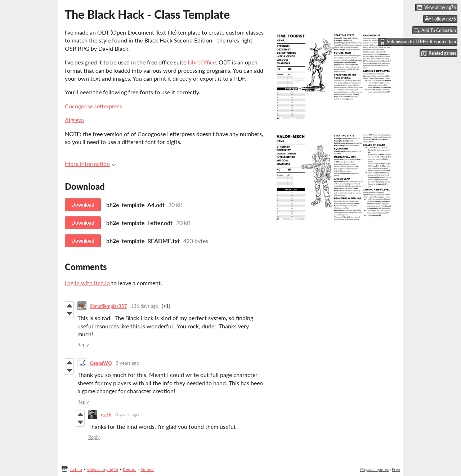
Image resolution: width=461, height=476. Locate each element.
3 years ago (127, 363)
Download (83, 205)
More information (90, 164)
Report (129, 469)
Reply (83, 345)
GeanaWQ (101, 363)
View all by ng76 (102, 469)
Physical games (374, 469)
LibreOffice (202, 62)
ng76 (106, 414)
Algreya (74, 120)
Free (396, 469)
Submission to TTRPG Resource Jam (418, 42)
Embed (147, 469)
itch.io (76, 469)
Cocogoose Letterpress (93, 106)
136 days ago (144, 306)
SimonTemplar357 (109, 306)
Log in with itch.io (87, 283)
